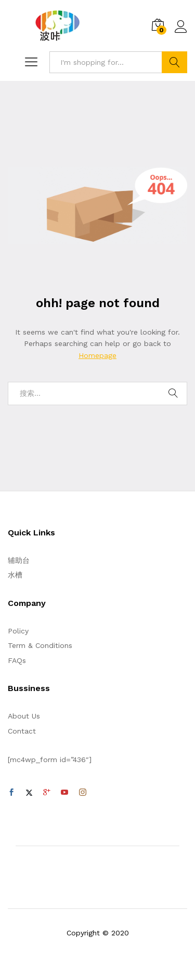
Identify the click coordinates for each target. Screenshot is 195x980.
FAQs (17, 660)
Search (174, 62)
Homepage (97, 355)
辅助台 (19, 560)
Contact (22, 731)
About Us (24, 716)
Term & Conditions (40, 645)
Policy (18, 631)
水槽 (15, 575)
